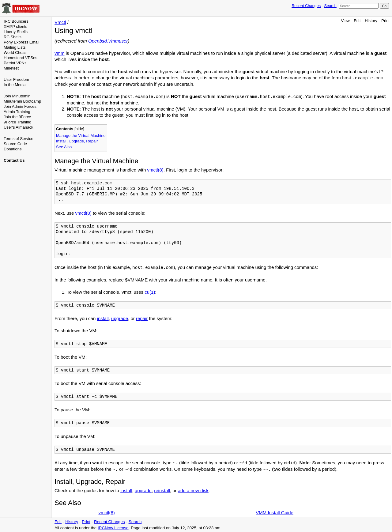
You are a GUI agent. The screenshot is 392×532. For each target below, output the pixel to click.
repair (142, 318)
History (371, 21)
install (103, 318)
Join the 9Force (17, 117)
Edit (357, 21)
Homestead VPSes (21, 58)
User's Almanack (18, 127)
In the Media (15, 85)
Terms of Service (19, 139)
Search (330, 6)
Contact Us (14, 160)
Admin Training (17, 112)
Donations (13, 149)
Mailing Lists (15, 47)
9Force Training (17, 122)
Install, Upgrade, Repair (77, 141)
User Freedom (16, 79)
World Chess (15, 53)
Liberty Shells (16, 32)
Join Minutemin (17, 96)
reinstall (162, 490)
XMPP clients (15, 26)
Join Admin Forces (20, 106)
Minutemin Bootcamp (22, 101)
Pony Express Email (21, 42)
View (345, 21)
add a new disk (193, 490)
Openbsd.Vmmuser (108, 41)
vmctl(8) (155, 170)
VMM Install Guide (275, 513)
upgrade (120, 318)
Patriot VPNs (15, 63)
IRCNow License (113, 528)
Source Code (15, 144)
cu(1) (150, 292)
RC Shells (13, 37)
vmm (60, 53)
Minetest (11, 68)
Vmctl (60, 22)
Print (385, 21)
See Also (64, 147)
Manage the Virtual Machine (81, 136)
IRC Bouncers (16, 21)
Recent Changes (306, 6)
